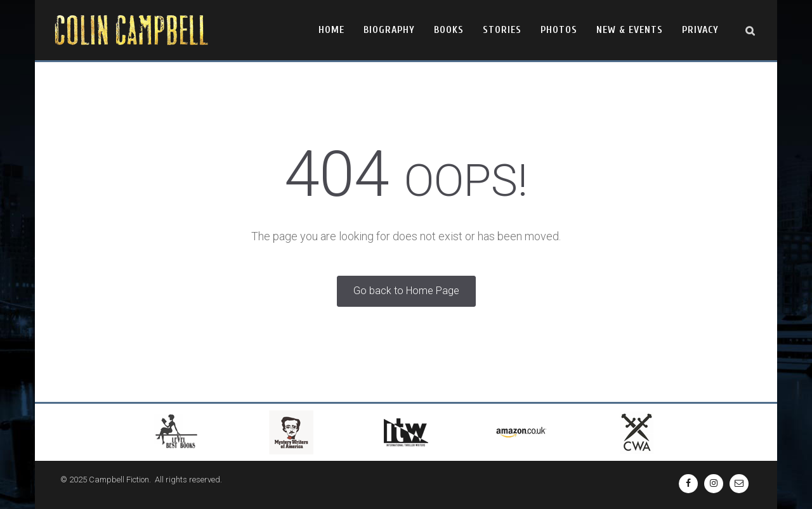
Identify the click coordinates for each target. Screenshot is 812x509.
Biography (389, 30)
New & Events (630, 30)
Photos (559, 30)
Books (449, 30)
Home (331, 30)
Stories (502, 30)
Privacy (700, 30)
